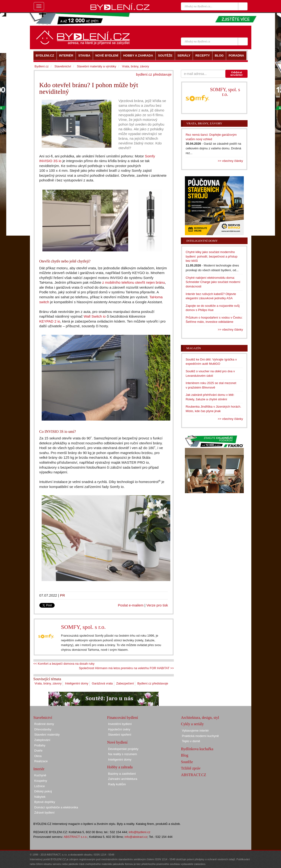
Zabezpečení (125, 683)
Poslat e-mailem (131, 605)
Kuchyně (40, 775)
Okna (38, 756)
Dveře (39, 751)
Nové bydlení (117, 742)
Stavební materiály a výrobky (96, 66)
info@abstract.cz (136, 837)
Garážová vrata (102, 683)
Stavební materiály (47, 735)
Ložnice (40, 786)
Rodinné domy (44, 724)
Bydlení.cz (42, 66)
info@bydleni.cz (139, 832)
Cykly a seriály (192, 724)
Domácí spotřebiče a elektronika (56, 807)
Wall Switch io (95, 316)
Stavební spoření (120, 735)
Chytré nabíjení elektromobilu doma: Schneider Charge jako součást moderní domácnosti (213, 282)
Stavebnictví (63, 66)
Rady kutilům (117, 784)
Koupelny (41, 781)
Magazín (193, 348)
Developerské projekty (123, 749)
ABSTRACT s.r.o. (75, 837)
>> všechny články (230, 161)
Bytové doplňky (45, 802)
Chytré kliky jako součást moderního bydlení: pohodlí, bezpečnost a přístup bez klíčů (212, 256)
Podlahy (40, 745)
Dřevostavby (43, 729)
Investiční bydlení (120, 724)
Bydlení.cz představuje (153, 683)
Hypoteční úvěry (119, 729)
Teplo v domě (191, 741)
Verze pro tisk (157, 605)
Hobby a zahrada (120, 767)
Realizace (41, 761)
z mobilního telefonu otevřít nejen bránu (134, 282)
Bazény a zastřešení (122, 774)
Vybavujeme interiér (195, 731)
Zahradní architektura (123, 779)
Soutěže (187, 762)
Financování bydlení (123, 718)
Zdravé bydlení (45, 813)
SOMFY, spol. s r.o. (83, 627)
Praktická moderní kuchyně (200, 736)
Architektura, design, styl (200, 718)
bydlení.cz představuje (154, 74)
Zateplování (42, 740)
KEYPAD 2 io (50, 321)
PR (63, 595)
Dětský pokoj (43, 791)
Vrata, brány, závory (48, 683)
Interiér (39, 769)
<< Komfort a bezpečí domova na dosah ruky (64, 664)
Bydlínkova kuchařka (197, 749)
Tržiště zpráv (191, 768)
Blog (185, 755)
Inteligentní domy (77, 683)
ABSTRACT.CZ (193, 775)
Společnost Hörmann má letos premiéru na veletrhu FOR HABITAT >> (126, 668)
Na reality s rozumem (123, 754)
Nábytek (40, 797)
